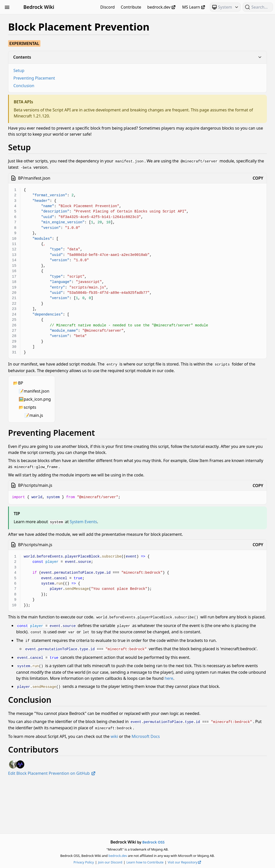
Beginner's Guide (32, 19)
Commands (32, 46)
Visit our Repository (219, 862)
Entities (32, 73)
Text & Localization (32, 301)
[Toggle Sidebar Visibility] (7, 7)
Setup (87, 70)
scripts (98, 412)
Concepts (32, 55)
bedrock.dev (162, 7)
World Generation (32, 320)
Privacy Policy (118, 862)
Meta (32, 110)
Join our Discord (144, 862)
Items (32, 82)
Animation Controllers (32, 28)
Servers (32, 292)
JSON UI (32, 91)
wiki (183, 785)
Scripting (32, 137)
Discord (108, 7)
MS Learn (194, 7)
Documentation (32, 64)
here (192, 710)
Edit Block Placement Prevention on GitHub (120, 822)
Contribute (131, 7)
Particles (32, 128)
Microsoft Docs (214, 785)
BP (89, 388)
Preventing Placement (102, 78)
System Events (152, 526)
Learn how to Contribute (179, 862)
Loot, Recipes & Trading (32, 101)
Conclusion (92, 86)
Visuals (32, 310)
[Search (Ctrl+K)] (258, 7)
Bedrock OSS (188, 842)
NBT (32, 119)
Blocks (32, 37)
